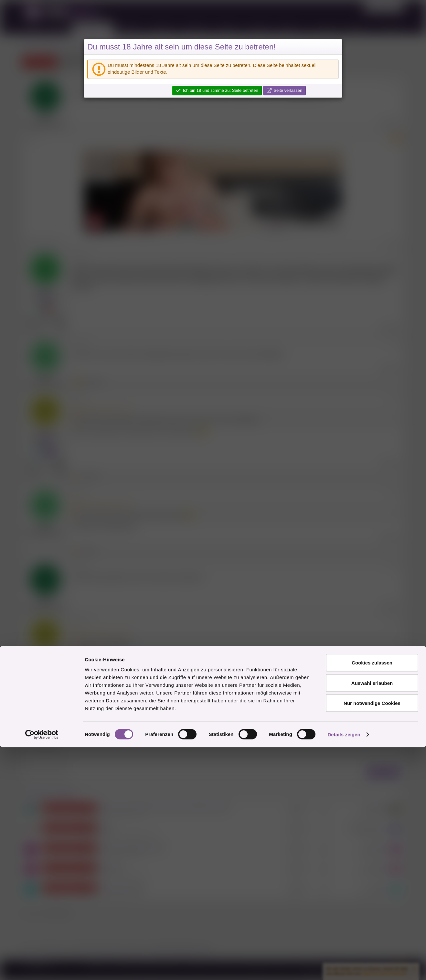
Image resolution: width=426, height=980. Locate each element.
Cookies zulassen (372, 895)
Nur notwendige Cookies (372, 936)
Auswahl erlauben (372, 916)
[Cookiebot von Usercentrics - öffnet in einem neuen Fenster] (42, 967)
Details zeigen (344, 967)
